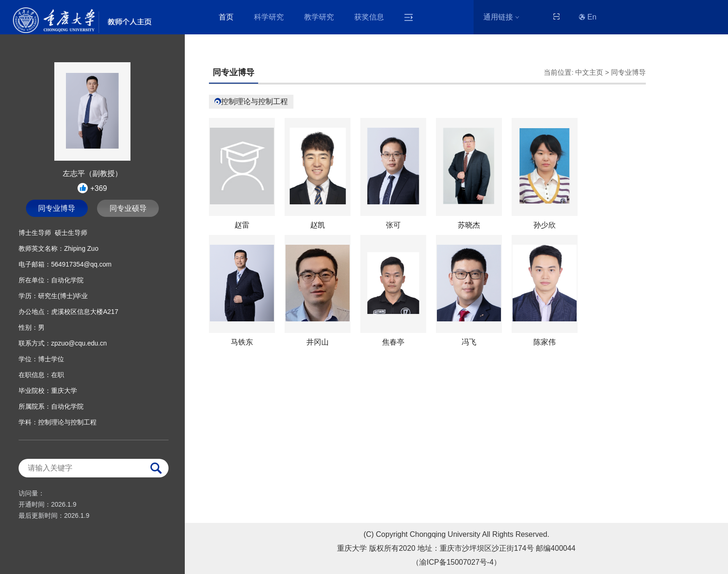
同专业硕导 (128, 208)
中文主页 (589, 72)
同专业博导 (57, 208)
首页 (226, 17)
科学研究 (269, 17)
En (588, 17)
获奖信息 (369, 17)
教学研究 (319, 17)
